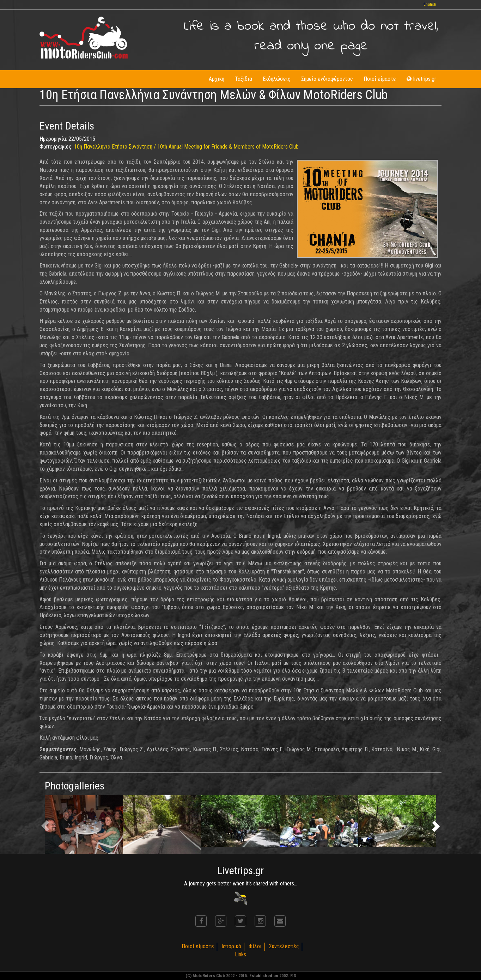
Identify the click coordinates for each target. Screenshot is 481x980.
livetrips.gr (421, 79)
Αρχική (217, 79)
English (430, 4)
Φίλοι (255, 946)
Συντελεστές (284, 946)
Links (240, 954)
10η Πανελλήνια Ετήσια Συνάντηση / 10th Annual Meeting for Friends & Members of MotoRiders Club (186, 147)
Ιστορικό (231, 946)
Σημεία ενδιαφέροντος (327, 79)
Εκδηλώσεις (277, 79)
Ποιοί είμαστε (380, 79)
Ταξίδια (243, 79)
